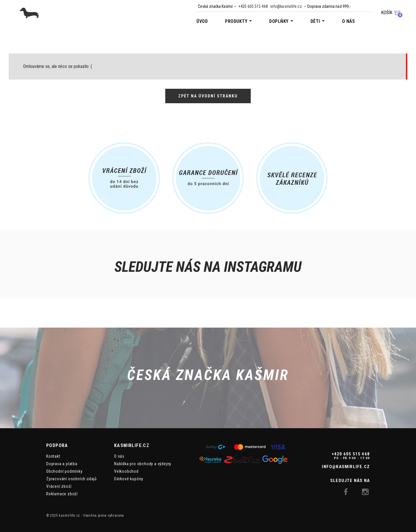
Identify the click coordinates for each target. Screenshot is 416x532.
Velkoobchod (126, 471)
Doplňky (279, 21)
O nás (349, 21)
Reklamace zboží (62, 494)
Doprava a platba (62, 464)
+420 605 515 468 (253, 6)
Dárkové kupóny (129, 479)
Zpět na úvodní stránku (208, 96)
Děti (315, 21)
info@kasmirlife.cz (286, 6)
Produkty (236, 21)
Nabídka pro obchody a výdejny (143, 464)
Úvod (202, 21)
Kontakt (53, 456)
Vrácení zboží (59, 486)
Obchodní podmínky (64, 471)
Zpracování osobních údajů (71, 479)
